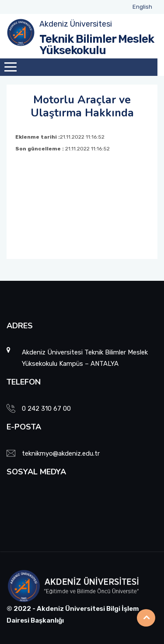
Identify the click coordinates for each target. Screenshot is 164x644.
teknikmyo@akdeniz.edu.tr (61, 453)
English (142, 7)
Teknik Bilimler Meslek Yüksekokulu (97, 45)
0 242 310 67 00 (46, 409)
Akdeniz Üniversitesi (76, 24)
